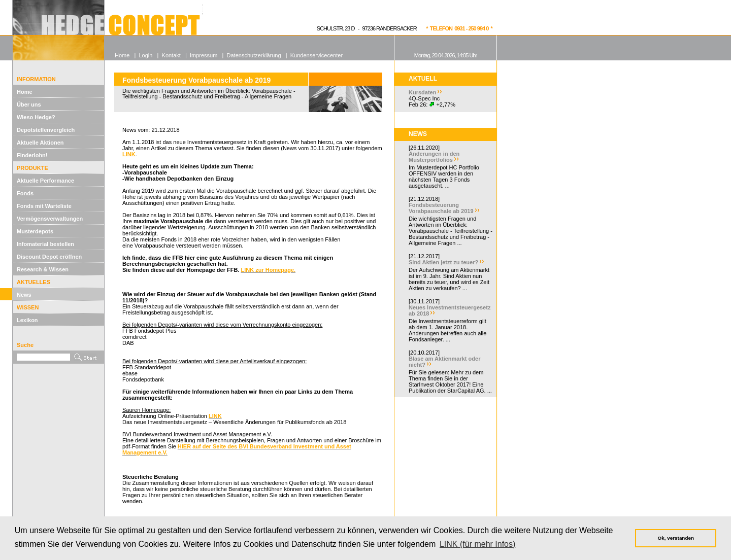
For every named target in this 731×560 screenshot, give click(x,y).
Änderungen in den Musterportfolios (434, 157)
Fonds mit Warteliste (44, 206)
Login (145, 55)
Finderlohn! (32, 155)
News (24, 295)
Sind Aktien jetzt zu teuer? (443, 262)
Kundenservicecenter (317, 55)
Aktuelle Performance (45, 181)
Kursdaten (422, 92)
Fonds (25, 193)
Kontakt (171, 55)
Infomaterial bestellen (45, 244)
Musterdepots (35, 231)
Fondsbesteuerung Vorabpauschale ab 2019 (441, 208)
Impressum (204, 55)
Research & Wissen (43, 269)
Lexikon (27, 320)
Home (25, 92)
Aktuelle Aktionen (40, 143)
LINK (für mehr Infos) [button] (477, 544)
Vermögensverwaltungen (50, 219)
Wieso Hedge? (36, 117)
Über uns (29, 104)
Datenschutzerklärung (254, 55)
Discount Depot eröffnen (49, 257)
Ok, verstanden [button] (676, 538)
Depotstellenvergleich (46, 130)
